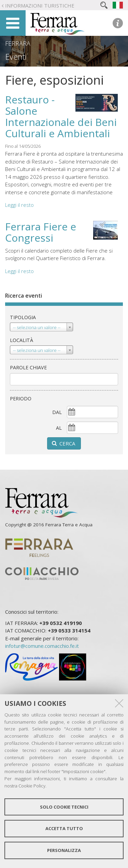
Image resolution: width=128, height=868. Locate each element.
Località (22, 340)
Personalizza (64, 850)
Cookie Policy (32, 786)
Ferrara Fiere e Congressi (41, 232)
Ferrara (18, 43)
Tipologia (23, 317)
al (59, 428)
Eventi (16, 57)
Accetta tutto (64, 828)
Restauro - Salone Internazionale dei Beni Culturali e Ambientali (61, 116)
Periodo (21, 399)
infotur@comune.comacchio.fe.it (42, 646)
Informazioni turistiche (40, 5)
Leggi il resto (19, 205)
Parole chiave (28, 367)
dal (57, 412)
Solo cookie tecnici (64, 807)
